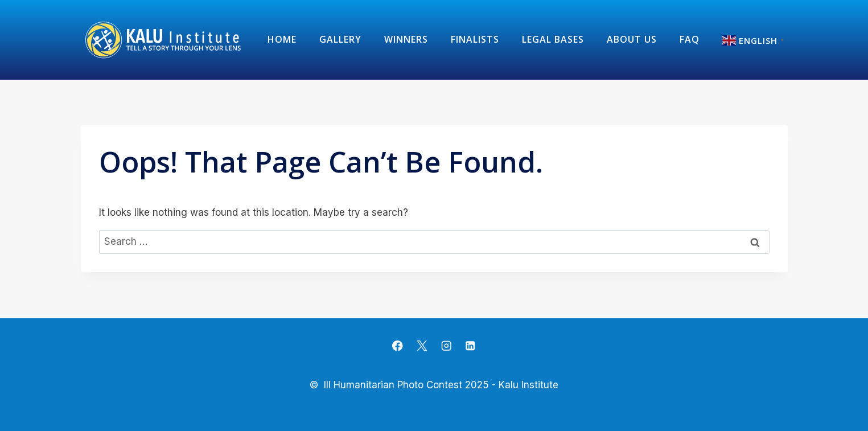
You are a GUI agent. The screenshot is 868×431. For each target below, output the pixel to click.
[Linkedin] (470, 346)
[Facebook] (398, 346)
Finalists (475, 39)
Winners (406, 39)
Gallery (340, 39)
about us (632, 39)
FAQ (690, 39)
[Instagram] (446, 346)
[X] (422, 346)
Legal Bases (553, 39)
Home (282, 39)
